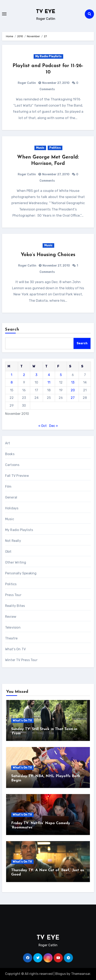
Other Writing (16, 562)
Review (11, 617)
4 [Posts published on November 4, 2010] (49, 375)
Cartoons (12, 465)
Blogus (61, 974)
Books (10, 454)
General (11, 497)
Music (40, 148)
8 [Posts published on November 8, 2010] (12, 382)
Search (12, 330)
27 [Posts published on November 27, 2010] (73, 398)
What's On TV (15, 649)
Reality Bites (15, 606)
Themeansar (81, 974)
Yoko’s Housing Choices (48, 255)
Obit (8, 552)
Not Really (13, 541)
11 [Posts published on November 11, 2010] (49, 382)
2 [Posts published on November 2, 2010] (24, 375)
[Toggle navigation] (4, 14)
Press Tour (13, 595)
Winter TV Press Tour (21, 660)
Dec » (54, 426)
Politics (55, 148)
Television (13, 627)
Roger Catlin (27, 83)
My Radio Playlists (48, 56)
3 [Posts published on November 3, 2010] (36, 375)
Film (8, 487)
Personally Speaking (21, 573)
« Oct (42, 426)
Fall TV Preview (17, 476)
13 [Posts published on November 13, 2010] (73, 382)
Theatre (11, 638)
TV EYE (46, 12)
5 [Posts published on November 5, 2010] (61, 375)
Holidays (12, 508)
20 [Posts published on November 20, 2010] (73, 390)
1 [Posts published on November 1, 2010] (12, 375)
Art (8, 443)
